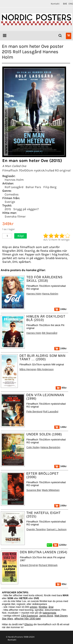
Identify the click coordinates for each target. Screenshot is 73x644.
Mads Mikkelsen (51, 490)
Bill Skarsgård (50, 333)
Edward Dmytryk (29, 565)
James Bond (46, 616)
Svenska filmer (15, 216)
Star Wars (7, 619)
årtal (51, 607)
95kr (61, 388)
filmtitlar (43, 607)
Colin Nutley (33, 447)
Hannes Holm (14, 180)
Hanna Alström (50, 294)
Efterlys (29, 624)
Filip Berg (50, 187)
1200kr (60, 545)
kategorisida (49, 613)
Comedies (12, 194)
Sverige (10, 202)
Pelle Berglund (34, 411)
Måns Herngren (28, 369)
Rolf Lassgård (14, 187)
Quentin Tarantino (36, 529)
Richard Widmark (48, 565)
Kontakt (55, 4)
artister (34, 607)
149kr (60, 427)
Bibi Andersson (45, 369)
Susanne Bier (34, 490)
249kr (60, 309)
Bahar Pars (33, 187)
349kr (60, 466)
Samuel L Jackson (56, 529)
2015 (8, 209)
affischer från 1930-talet (28, 619)
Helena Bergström (50, 447)
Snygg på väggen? (26, 209)
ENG (71, 4)
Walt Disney (61, 616)
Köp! (21, 236)
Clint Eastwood (29, 616)
